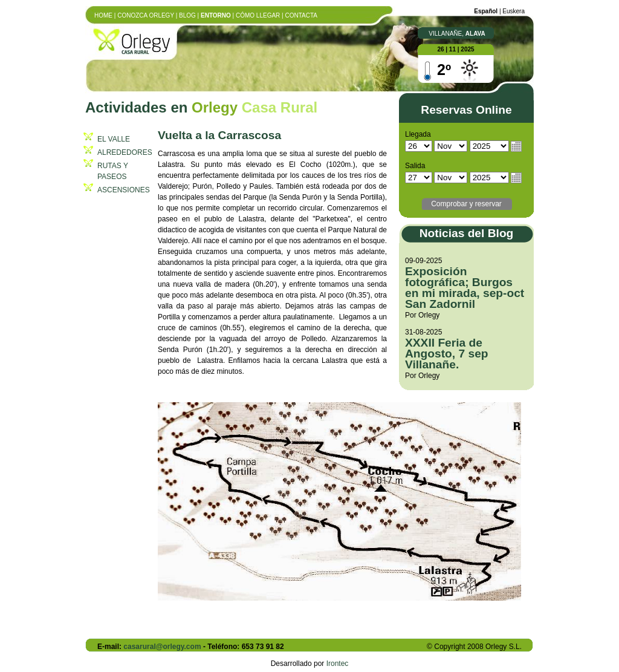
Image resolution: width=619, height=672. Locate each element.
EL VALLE (114, 139)
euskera (514, 11)
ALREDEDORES (125, 152)
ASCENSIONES (124, 190)
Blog (187, 15)
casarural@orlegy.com (162, 647)
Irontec (338, 664)
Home (103, 15)
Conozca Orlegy (146, 15)
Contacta (302, 15)
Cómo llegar (258, 15)
